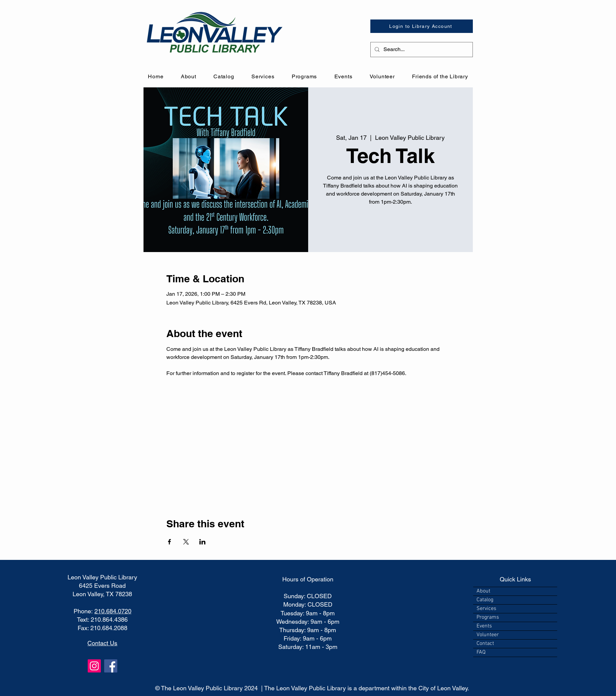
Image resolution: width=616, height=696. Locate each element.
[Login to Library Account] (422, 26)
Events (484, 626)
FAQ (481, 652)
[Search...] (421, 50)
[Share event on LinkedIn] (202, 542)
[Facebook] (111, 666)
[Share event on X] (186, 542)
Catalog (485, 600)
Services (486, 609)
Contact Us (102, 643)
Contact (485, 644)
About (483, 591)
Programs (488, 617)
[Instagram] (94, 666)
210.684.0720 (113, 611)
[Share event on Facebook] (170, 542)
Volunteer (488, 635)
